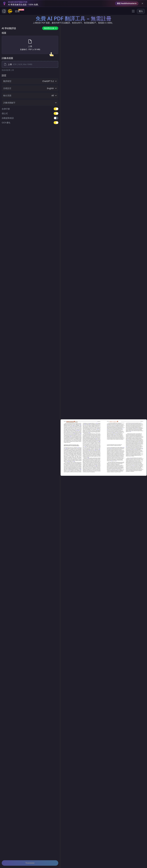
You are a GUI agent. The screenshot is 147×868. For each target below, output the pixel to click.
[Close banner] (142, 3)
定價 (18, 11)
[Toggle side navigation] (4, 11)
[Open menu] (133, 11)
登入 (141, 11)
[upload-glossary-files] (30, 64)
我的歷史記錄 (50, 28)
